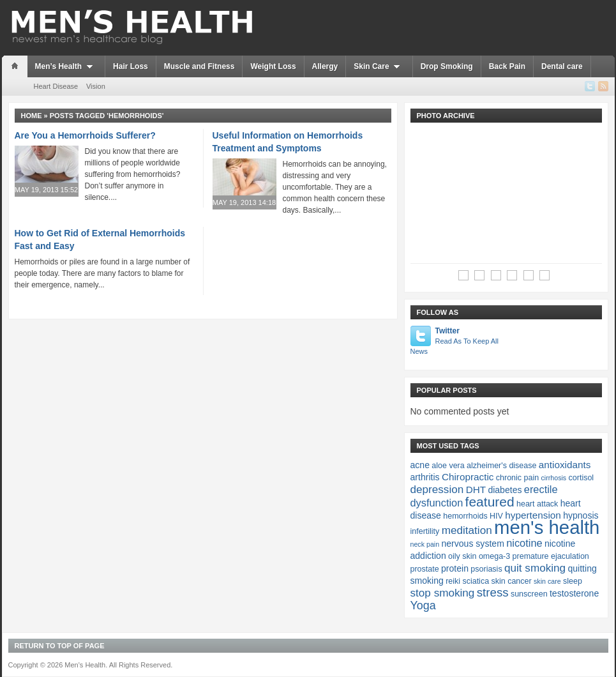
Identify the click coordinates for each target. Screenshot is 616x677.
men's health (547, 527)
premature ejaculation (551, 556)
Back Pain (507, 66)
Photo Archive (446, 116)
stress (493, 592)
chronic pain (517, 478)
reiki (453, 581)
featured (490, 502)
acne (420, 465)
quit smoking (535, 568)
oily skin (462, 556)
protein (455, 568)
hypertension (533, 515)
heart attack (537, 504)
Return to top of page (60, 646)
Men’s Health (66, 66)
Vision (96, 86)
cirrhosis (554, 478)
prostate (425, 569)
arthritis (425, 477)
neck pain (425, 544)
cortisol (582, 478)
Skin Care (379, 66)
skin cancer (511, 581)
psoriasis (486, 569)
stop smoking (443, 593)
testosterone (574, 593)
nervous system (472, 544)
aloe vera (448, 466)
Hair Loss (131, 66)
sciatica (476, 581)
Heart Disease (56, 86)
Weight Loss (273, 66)
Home (32, 116)
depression (437, 489)
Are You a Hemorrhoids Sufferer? (85, 135)
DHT (476, 490)
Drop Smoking (447, 66)
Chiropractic (468, 477)
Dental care (562, 66)
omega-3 (494, 556)
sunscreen (529, 594)
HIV (496, 516)
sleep (573, 581)
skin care (547, 581)
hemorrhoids (465, 516)
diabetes (505, 490)
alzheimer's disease (501, 466)
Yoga (423, 605)
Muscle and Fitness (199, 66)
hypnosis (581, 515)
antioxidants (565, 465)
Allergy (325, 66)
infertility (425, 531)
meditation (467, 530)
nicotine (524, 543)
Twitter (455, 341)
